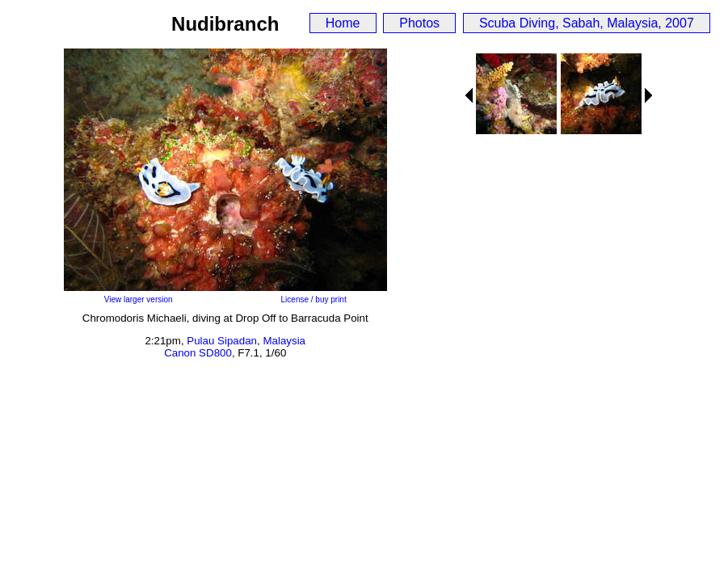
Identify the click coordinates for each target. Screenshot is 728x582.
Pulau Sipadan (222, 341)
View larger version (139, 299)
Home (343, 23)
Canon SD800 (198, 353)
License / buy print (314, 299)
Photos (419, 23)
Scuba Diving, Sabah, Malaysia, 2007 (587, 23)
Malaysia (284, 341)
